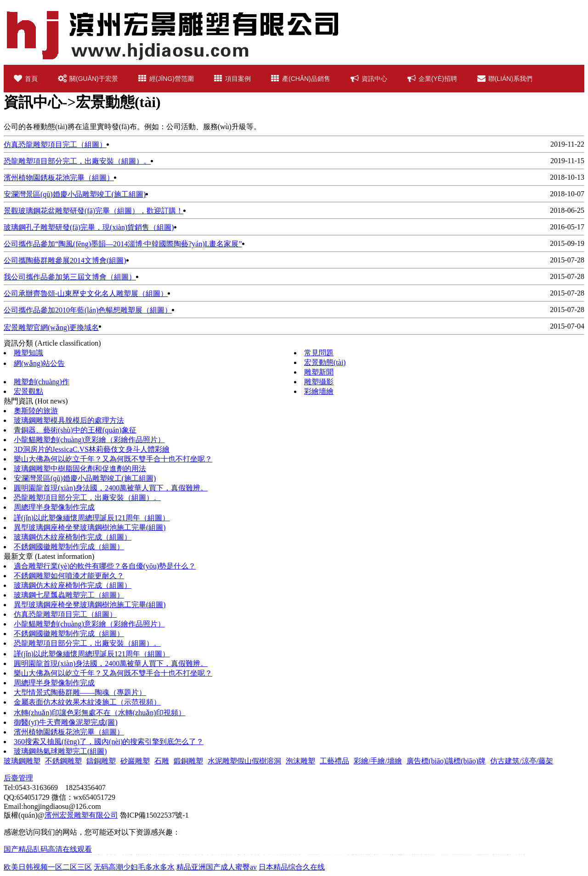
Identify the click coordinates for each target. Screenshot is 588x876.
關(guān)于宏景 (88, 79)
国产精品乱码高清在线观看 (48, 849)
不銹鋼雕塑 (63, 761)
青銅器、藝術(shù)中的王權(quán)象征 (75, 430)
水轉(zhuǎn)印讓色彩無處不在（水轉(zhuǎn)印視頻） (100, 713)
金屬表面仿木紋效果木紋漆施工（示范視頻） (87, 702)
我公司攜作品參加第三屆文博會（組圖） (70, 277)
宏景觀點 (28, 391)
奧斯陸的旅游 (36, 411)
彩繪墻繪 (319, 391)
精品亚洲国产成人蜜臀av (217, 867)
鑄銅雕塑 (101, 761)
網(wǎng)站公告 (39, 363)
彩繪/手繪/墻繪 (378, 761)
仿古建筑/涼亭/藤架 (522, 761)
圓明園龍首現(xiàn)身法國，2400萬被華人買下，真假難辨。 (111, 663)
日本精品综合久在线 (292, 867)
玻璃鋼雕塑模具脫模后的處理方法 (69, 420)
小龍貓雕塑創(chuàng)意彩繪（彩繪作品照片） (89, 440)
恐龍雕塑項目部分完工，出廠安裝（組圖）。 (77, 161)
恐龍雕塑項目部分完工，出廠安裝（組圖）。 (87, 643)
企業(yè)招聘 (432, 79)
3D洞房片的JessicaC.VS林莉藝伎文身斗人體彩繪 (92, 449)
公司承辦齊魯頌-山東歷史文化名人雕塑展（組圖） (86, 293)
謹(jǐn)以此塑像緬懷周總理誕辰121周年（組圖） (92, 518)
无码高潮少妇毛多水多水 (134, 867)
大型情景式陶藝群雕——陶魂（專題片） (80, 692)
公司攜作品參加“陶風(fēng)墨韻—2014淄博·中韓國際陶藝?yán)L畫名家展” (123, 244)
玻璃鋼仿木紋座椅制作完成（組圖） (73, 537)
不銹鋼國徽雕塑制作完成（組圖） (69, 547)
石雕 (162, 761)
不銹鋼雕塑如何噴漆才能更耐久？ (69, 576)
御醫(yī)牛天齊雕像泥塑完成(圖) (66, 722)
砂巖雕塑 (135, 761)
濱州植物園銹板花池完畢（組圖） (59, 178)
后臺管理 (18, 778)
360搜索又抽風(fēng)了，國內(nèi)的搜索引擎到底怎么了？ (109, 742)
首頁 (26, 79)
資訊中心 (369, 79)
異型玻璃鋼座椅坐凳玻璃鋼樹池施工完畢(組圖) (90, 527)
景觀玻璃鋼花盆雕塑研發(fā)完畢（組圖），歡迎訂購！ (93, 211)
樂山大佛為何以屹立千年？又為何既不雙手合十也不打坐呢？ (113, 673)
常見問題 (319, 353)
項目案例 (232, 79)
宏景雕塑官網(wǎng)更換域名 (51, 327)
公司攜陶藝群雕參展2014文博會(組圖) (65, 260)
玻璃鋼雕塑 (22, 761)
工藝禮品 (334, 761)
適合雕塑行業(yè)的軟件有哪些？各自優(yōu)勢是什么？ (105, 566)
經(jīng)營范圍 (166, 79)
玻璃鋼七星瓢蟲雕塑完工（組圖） (69, 595)
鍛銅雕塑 (188, 761)
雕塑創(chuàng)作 (42, 382)
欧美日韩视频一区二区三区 (48, 867)
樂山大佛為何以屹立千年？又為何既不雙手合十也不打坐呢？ (113, 459)
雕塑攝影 (319, 382)
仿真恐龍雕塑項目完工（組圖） (55, 145)
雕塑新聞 (319, 372)
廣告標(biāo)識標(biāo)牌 (446, 761)
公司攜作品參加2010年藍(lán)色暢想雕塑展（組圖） (88, 310)
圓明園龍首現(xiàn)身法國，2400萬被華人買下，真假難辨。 (111, 488)
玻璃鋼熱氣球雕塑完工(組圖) (60, 751)
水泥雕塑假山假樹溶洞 (244, 761)
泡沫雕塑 (300, 761)
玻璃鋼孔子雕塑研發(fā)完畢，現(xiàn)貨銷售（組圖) (89, 227)
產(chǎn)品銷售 (301, 79)
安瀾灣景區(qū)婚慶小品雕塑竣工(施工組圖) (75, 194)
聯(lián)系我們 (505, 79)
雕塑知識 (28, 353)
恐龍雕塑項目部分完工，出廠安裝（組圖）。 (87, 498)
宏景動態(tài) (325, 362)
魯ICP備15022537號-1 (154, 815)
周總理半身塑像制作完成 (54, 507)
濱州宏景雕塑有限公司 (81, 815)
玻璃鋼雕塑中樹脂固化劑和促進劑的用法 (80, 469)
